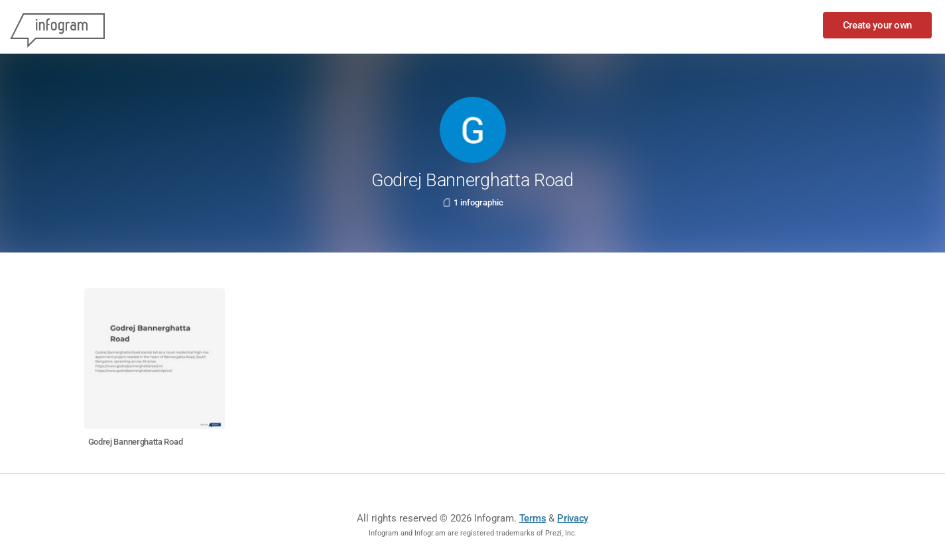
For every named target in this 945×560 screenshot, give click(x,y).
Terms (533, 518)
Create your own (878, 25)
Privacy (573, 518)
